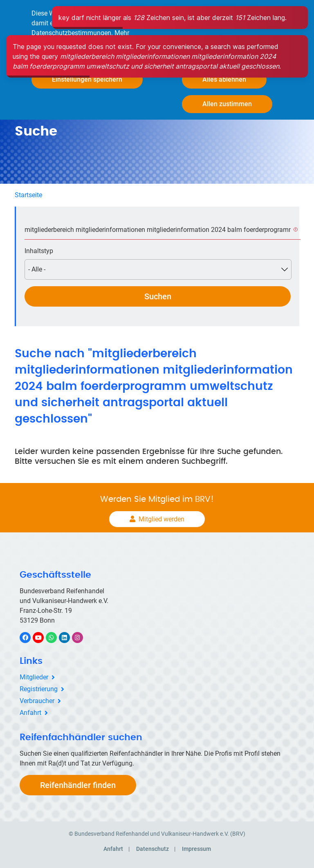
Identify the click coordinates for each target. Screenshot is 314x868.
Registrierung (39, 689)
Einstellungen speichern (87, 79)
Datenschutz (153, 849)
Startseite (28, 195)
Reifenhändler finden (78, 785)
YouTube (43, 638)
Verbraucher (37, 701)
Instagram (82, 638)
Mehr (122, 33)
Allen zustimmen (227, 104)
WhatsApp (55, 638)
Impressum (196, 849)
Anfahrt (30, 713)
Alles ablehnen (224, 79)
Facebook (29, 638)
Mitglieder (34, 677)
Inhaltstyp (39, 251)
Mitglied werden (161, 519)
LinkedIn (68, 638)
